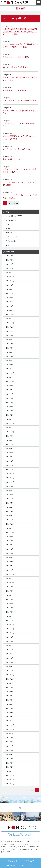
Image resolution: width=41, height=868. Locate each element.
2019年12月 (10, 574)
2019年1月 (10, 620)
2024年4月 (10, 356)
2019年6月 (10, 599)
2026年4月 (10, 256)
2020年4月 (10, 558)
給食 (8, 245)
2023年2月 (10, 415)
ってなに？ (20, 835)
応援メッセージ (11, 237)
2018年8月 (10, 641)
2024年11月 (10, 327)
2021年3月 (10, 511)
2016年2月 (10, 767)
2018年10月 (10, 633)
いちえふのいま (11, 220)
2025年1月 (10, 319)
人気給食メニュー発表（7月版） (16, 57)
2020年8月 (10, 541)
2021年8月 (10, 491)
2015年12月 (10, 775)
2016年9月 (10, 738)
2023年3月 (10, 411)
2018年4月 (10, 658)
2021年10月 (10, 482)
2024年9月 (10, 335)
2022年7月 (10, 444)
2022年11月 (10, 428)
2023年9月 (10, 386)
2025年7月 (10, 293)
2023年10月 (10, 381)
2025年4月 (10, 306)
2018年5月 (10, 654)
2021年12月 (10, 474)
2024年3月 (10, 361)
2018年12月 (10, 625)
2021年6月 (10, 499)
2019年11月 (10, 579)
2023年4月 (10, 407)
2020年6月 (10, 549)
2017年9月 (10, 687)
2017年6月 (10, 700)
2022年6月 (10, 449)
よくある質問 (29, 861)
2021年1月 (10, 520)
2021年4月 (10, 507)
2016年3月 (10, 763)
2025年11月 (10, 277)
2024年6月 (10, 348)
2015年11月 (10, 780)
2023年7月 (10, 394)
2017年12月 (10, 675)
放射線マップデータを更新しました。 (19, 90)
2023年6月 (10, 398)
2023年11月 (10, 377)
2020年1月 (10, 570)
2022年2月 (10, 465)
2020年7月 (10, 545)
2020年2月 (10, 566)
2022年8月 (10, 440)
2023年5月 (10, 402)
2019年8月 (10, 591)
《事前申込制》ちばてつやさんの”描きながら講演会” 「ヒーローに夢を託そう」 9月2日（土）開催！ (20, 32)
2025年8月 (10, 289)
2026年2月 (10, 264)
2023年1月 (10, 419)
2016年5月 (10, 755)
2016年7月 (10, 746)
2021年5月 (10, 503)
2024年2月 (10, 365)
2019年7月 (10, 595)
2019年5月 (10, 604)
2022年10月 (10, 432)
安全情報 (9, 233)
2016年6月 (10, 750)
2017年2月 (10, 717)
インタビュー (11, 224)
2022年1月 (10, 469)
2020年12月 (10, 524)
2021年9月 (10, 486)
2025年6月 (10, 298)
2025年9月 (10, 285)
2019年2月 (10, 616)
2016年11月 (10, 729)
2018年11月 (10, 629)
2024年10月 (10, 331)
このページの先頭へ (31, 790)
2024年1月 (10, 369)
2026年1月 (10, 268)
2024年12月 (10, 323)
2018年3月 (10, 662)
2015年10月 (10, 784)
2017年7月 (10, 696)
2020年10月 (10, 532)
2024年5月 (10, 352)
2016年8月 (10, 742)
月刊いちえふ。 (11, 241)
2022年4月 (10, 457)
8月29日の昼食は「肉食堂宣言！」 (17, 67)
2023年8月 (10, 390)
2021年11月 (10, 478)
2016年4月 (10, 759)
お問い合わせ (12, 861)
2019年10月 (10, 583)
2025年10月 (10, 281)
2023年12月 (10, 373)
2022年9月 (10, 436)
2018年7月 (10, 646)
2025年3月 (10, 310)
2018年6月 (10, 650)
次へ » (16, 203)
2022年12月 (10, 423)
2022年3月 (10, 461)
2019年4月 (10, 608)
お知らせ (9, 228)
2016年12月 (10, 725)
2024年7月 (10, 344)
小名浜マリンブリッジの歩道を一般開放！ (20, 100)
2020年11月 (10, 528)
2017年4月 (10, 708)
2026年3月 (10, 260)
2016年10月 (10, 734)
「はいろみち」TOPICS (14, 216)
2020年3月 (10, 562)
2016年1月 (10, 771)
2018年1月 (10, 671)
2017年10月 (10, 683)
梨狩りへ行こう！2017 (12, 159)
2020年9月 (10, 537)
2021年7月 (10, 495)
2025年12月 (10, 273)
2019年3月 (10, 612)
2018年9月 (10, 637)
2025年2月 (10, 314)
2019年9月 (10, 587)
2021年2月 (10, 516)
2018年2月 (10, 667)
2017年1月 (10, 721)
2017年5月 (10, 704)
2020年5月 (10, 553)
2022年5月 (10, 453)
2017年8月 (10, 692)
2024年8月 (10, 340)
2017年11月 (10, 679)
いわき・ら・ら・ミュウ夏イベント (18, 149)
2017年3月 (10, 713)
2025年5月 (10, 302)
